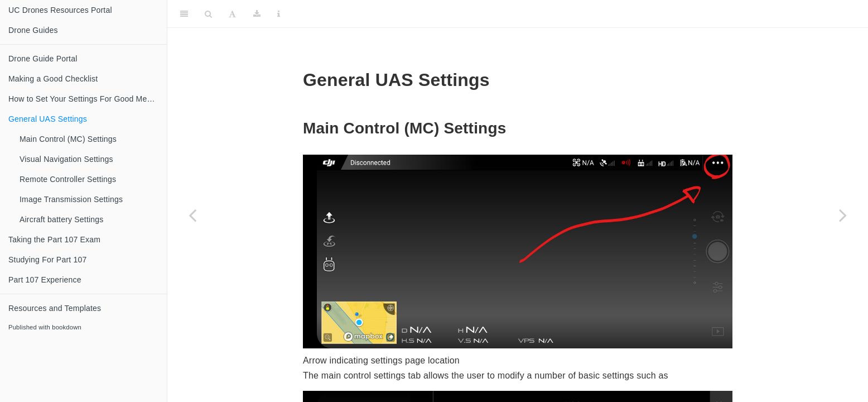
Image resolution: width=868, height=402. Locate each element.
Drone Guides (33, 30)
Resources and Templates (55, 308)
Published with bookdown (45, 327)
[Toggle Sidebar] (184, 14)
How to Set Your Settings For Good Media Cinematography (88, 99)
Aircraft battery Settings (62, 219)
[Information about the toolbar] (279, 14)
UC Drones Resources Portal (60, 10)
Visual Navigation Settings (66, 159)
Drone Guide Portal (43, 59)
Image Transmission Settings (71, 199)
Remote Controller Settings (68, 179)
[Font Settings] (232, 14)
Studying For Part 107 (47, 260)
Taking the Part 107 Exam (54, 240)
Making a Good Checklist (53, 79)
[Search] (208, 14)
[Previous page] (192, 215)
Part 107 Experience (45, 280)
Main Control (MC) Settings (68, 139)
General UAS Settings (48, 119)
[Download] (257, 14)
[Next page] (843, 215)
